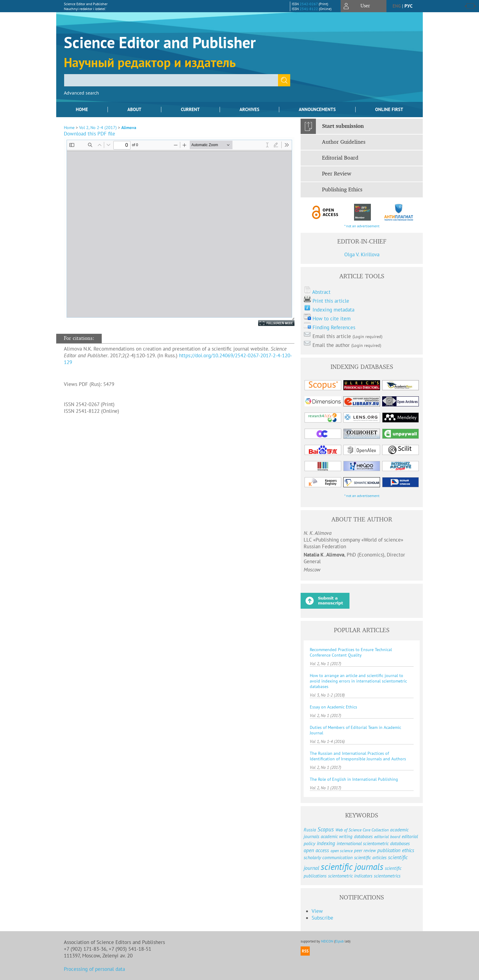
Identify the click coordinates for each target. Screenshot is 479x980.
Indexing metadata (333, 310)
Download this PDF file (90, 134)
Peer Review (337, 174)
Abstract (321, 292)
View (317, 911)
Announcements (317, 109)
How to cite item (332, 319)
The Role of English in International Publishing (354, 779)
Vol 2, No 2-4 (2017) (98, 128)
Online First (389, 109)
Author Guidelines (344, 142)
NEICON (327, 941)
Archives (249, 109)
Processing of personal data (94, 969)
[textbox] (171, 80)
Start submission (343, 126)
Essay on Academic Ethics (333, 707)
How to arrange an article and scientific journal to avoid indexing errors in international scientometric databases (358, 681)
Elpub (339, 941)
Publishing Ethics (342, 190)
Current (190, 109)
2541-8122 (309, 9)
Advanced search (81, 93)
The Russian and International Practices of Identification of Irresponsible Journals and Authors (358, 756)
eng (397, 6)
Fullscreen (270, 323)
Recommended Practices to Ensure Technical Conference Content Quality (351, 652)
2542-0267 (309, 4)
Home (82, 109)
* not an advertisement (362, 226)
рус (408, 6)
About (134, 109)
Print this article (331, 301)
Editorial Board (340, 158)
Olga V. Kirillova (362, 254)
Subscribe (322, 918)
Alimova (129, 128)
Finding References (334, 327)
